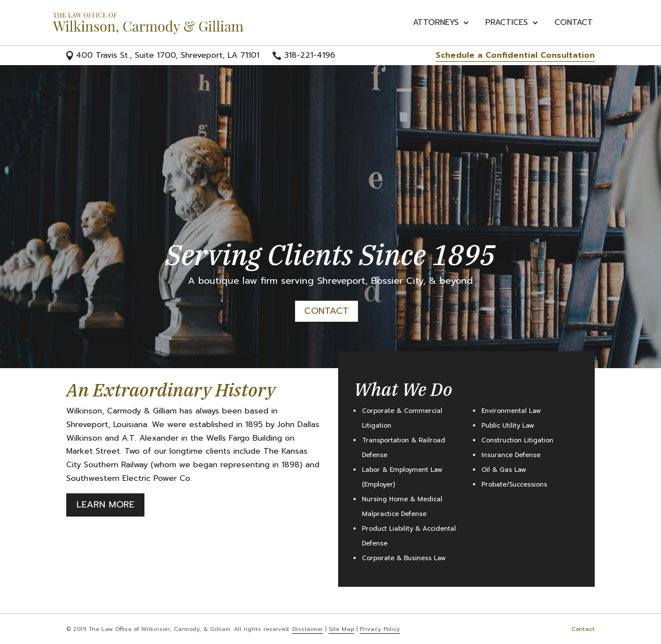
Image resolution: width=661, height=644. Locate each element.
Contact (574, 24)
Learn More (105, 505)
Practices (507, 24)
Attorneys (436, 24)
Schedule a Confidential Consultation (515, 55)
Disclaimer (308, 629)
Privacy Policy (380, 629)
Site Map (341, 629)
